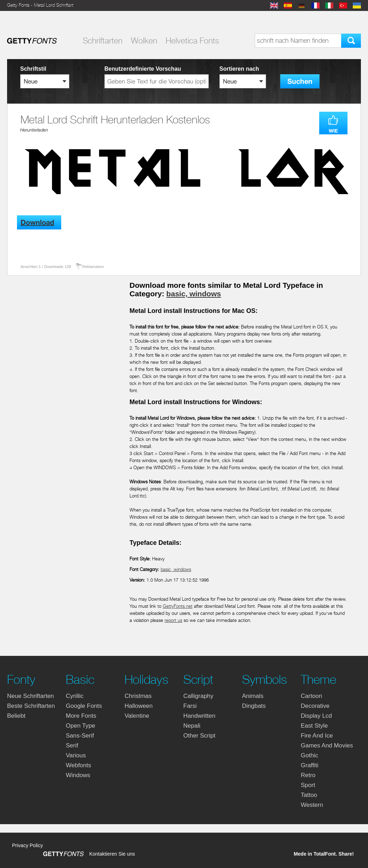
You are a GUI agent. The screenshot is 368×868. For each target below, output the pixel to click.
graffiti (310, 765)
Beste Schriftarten (31, 706)
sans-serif (80, 736)
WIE (333, 131)
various (76, 755)
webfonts (79, 765)
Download (37, 223)
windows (78, 775)
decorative (315, 706)
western (312, 805)
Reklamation (93, 267)
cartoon (311, 696)
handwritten (199, 716)
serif (72, 745)
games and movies (327, 745)
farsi (190, 706)
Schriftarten (103, 41)
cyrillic (75, 696)
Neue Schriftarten (30, 696)
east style (314, 726)
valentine (137, 716)
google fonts (84, 706)
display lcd (316, 716)
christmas (138, 696)
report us (173, 620)
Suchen (300, 81)
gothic (309, 755)
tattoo (309, 795)
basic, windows (194, 294)
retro (308, 775)
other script (199, 736)
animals (253, 696)
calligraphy (198, 696)
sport (308, 785)
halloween (139, 706)
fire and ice (317, 736)
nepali (192, 726)
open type (80, 726)
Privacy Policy (27, 845)
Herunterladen (34, 130)
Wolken (144, 41)
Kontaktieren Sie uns (112, 854)
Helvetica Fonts (192, 41)
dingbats (254, 706)
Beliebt (16, 716)
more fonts (81, 716)
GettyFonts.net (178, 606)
